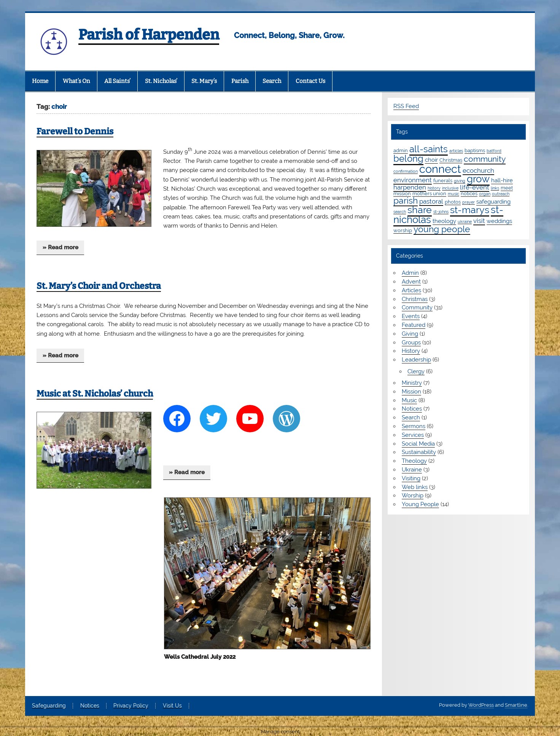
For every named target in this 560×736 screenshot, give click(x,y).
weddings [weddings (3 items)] (499, 221)
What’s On (76, 81)
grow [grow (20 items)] (478, 179)
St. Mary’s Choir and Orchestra (99, 286)
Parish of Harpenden (149, 35)
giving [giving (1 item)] (460, 181)
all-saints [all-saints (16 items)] (429, 149)
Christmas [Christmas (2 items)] (451, 160)
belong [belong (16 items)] (408, 159)
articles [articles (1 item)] (456, 151)
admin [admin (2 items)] (401, 150)
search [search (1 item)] (400, 212)
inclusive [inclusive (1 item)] (450, 188)
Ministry (412, 383)
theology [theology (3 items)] (444, 221)
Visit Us (172, 706)
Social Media (418, 444)
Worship (413, 495)
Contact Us (310, 81)
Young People (420, 504)
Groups (411, 343)
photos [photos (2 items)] (453, 202)
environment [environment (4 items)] (413, 180)
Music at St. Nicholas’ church (95, 394)
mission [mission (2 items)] (402, 193)
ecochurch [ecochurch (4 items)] (478, 170)
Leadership (416, 360)
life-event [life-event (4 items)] (475, 187)
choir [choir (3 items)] (431, 160)
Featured (414, 325)
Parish (240, 81)
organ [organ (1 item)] (485, 194)
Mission (411, 392)
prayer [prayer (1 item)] (469, 202)
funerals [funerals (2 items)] (443, 180)
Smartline (516, 705)
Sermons (414, 426)
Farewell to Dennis (75, 131)
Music (409, 400)
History (411, 351)
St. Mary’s (204, 81)
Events (411, 316)
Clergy (416, 371)
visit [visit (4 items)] (479, 221)
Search (272, 81)
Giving (410, 334)
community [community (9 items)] (485, 159)
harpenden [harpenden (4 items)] (410, 187)
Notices (412, 409)
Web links (415, 487)
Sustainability (419, 452)
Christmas (415, 299)
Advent (411, 282)
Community (417, 307)
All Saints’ (117, 81)
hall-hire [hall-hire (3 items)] (502, 180)
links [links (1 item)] (495, 188)
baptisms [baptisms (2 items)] (475, 150)
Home (40, 81)
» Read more (60, 247)
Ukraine (412, 470)
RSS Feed (406, 106)
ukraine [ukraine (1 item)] (465, 221)
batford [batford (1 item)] (494, 151)
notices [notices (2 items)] (469, 193)
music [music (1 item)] (453, 194)
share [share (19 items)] (420, 210)
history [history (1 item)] (434, 188)
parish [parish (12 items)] (406, 201)
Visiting (411, 478)
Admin (410, 273)
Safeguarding (49, 706)
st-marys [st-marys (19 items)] (470, 210)
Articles (411, 290)
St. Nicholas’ (161, 81)
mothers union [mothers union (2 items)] (429, 193)
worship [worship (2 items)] (403, 230)
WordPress (481, 705)
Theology (414, 461)
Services (413, 435)
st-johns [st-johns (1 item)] (441, 212)
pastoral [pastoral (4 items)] (431, 201)
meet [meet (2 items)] (507, 188)
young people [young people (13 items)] (442, 229)
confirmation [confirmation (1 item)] (406, 171)
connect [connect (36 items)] (440, 169)
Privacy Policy (131, 706)
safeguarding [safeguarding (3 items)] (493, 202)
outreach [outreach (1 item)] (501, 194)
